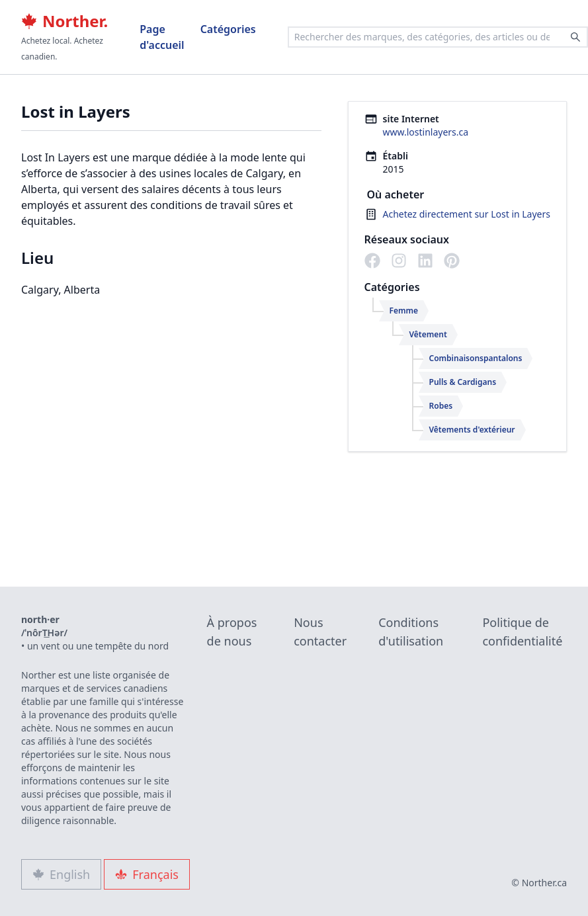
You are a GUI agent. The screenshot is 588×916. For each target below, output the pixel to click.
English (61, 874)
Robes (441, 406)
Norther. (64, 21)
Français (147, 874)
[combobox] (438, 37)
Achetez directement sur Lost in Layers (467, 214)
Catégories (228, 29)
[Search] (575, 37)
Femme (404, 311)
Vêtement (428, 334)
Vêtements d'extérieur (472, 430)
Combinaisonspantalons (476, 358)
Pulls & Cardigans (463, 382)
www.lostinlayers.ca (426, 132)
